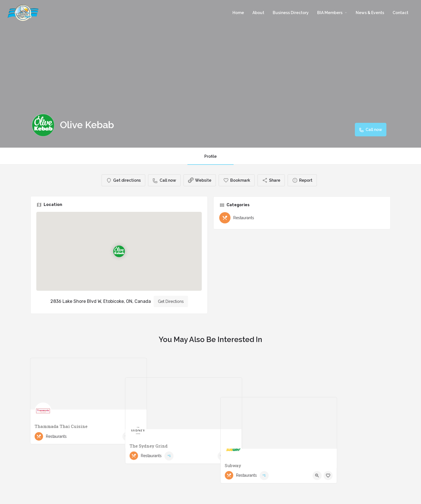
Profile (210, 156)
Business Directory (291, 13)
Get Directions (171, 301)
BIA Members (330, 13)
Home (238, 13)
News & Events (370, 13)
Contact (400, 13)
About (258, 13)
